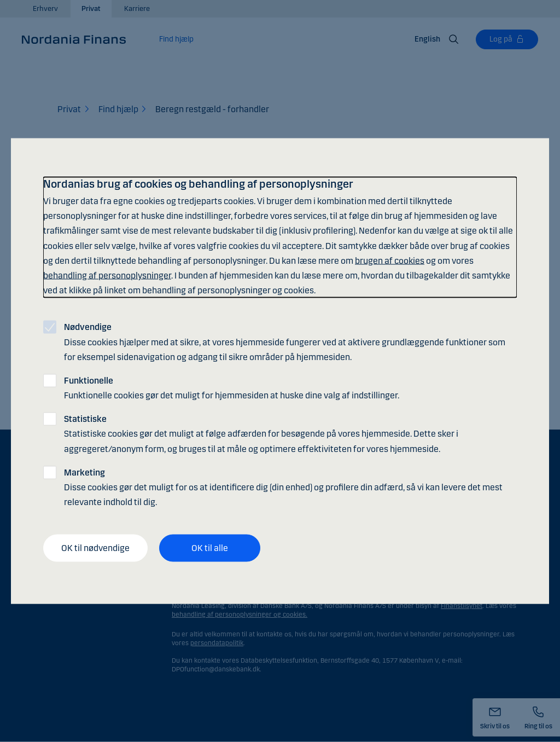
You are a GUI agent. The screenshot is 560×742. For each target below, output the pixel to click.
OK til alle (210, 548)
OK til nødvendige (95, 548)
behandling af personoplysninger (107, 275)
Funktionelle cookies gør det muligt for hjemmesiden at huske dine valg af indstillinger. (232, 387)
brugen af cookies (390, 260)
